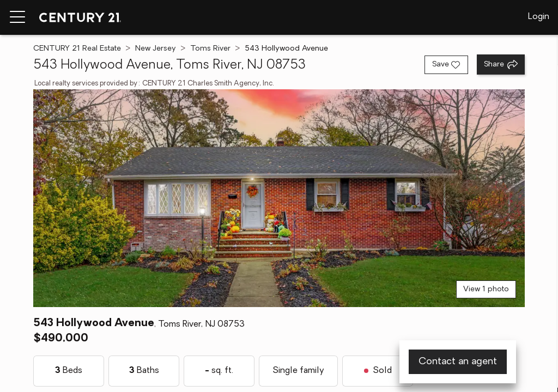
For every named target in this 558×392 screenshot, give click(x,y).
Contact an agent (458, 362)
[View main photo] (279, 198)
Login (539, 17)
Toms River (210, 49)
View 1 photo (486, 289)
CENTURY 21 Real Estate (77, 49)
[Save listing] (446, 65)
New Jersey (156, 49)
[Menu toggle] (17, 17)
